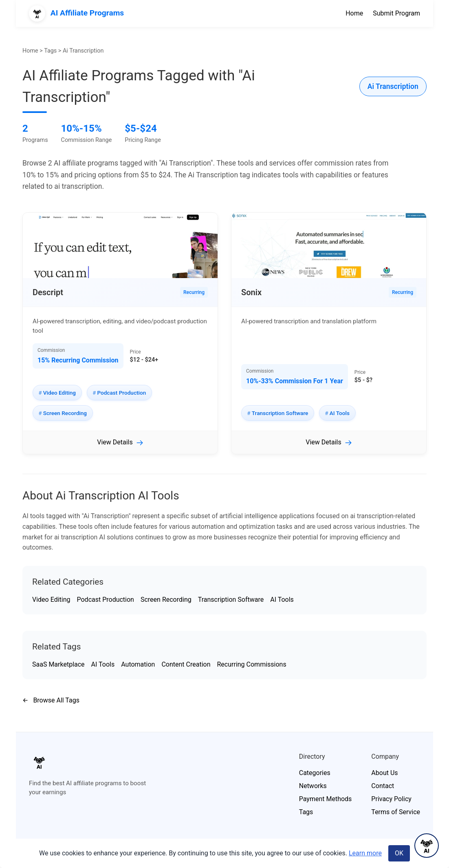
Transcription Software (231, 600)
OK (399, 853)
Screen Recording (166, 600)
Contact (383, 786)
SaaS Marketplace (58, 664)
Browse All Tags (51, 700)
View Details (115, 442)
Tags (50, 51)
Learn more (365, 853)
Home (354, 13)
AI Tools (282, 600)
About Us (384, 773)
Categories (315, 773)
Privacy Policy (391, 799)
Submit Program (396, 13)
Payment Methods (326, 799)
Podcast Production (105, 600)
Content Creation (186, 664)
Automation (138, 664)
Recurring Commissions (252, 664)
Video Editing (51, 600)
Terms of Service (396, 812)
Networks (313, 786)
